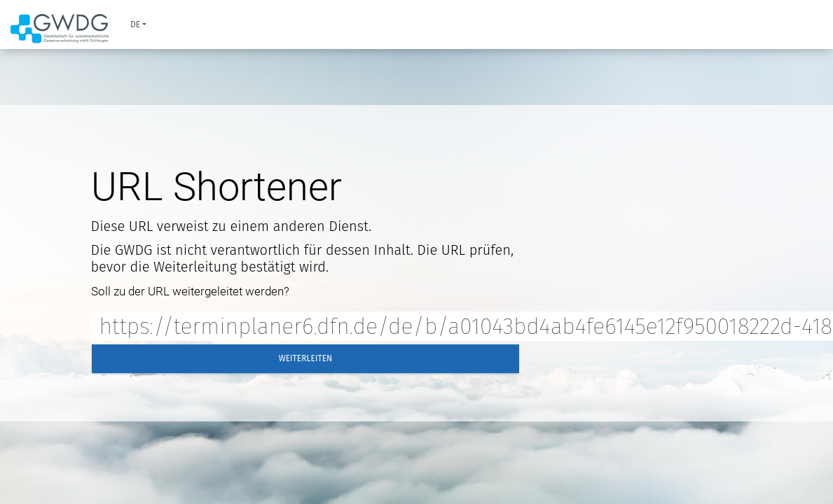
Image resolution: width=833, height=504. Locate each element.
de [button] (135, 24)
